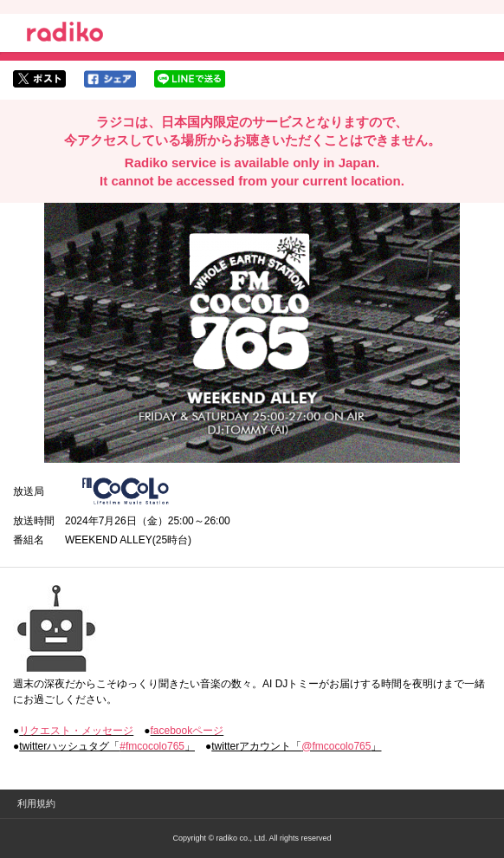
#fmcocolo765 (152, 746)
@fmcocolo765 (336, 746)
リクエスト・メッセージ (76, 731)
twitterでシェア (39, 79)
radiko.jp (65, 35)
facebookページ (187, 731)
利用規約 (36, 803)
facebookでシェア (110, 79)
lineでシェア (190, 79)
